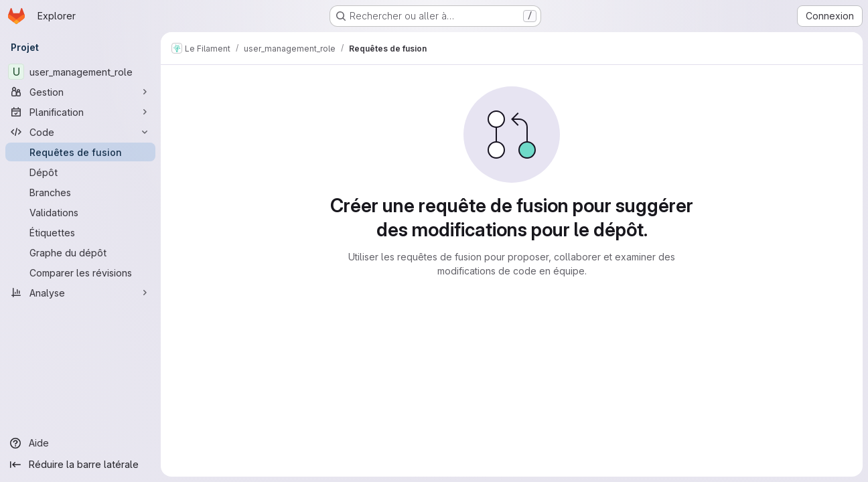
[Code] (80, 132)
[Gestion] (80, 92)
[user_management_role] (80, 72)
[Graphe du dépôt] (80, 252)
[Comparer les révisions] (80, 272)
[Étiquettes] (80, 232)
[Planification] (80, 112)
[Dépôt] (80, 172)
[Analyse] (80, 293)
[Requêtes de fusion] (80, 152)
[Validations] (80, 212)
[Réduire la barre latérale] (80, 465)
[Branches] (80, 192)
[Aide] (80, 443)
